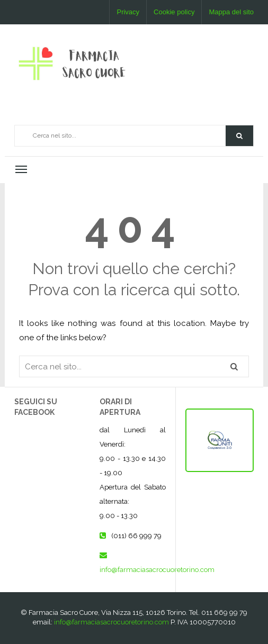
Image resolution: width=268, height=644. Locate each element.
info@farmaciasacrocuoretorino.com (157, 570)
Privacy (128, 12)
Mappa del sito (231, 12)
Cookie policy (174, 12)
